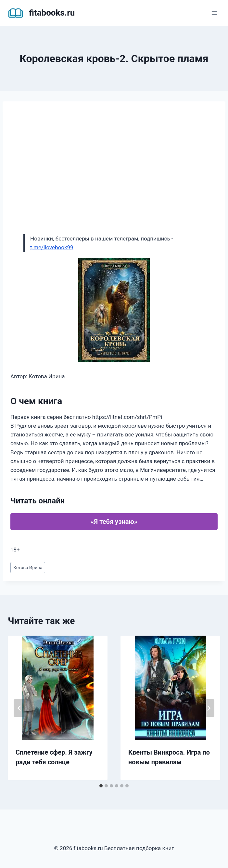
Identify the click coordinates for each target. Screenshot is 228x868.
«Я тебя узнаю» (114, 522)
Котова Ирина (28, 567)
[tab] (101, 786)
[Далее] (209, 708)
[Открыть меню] (214, 13)
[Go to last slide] (19, 708)
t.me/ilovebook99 (52, 247)
